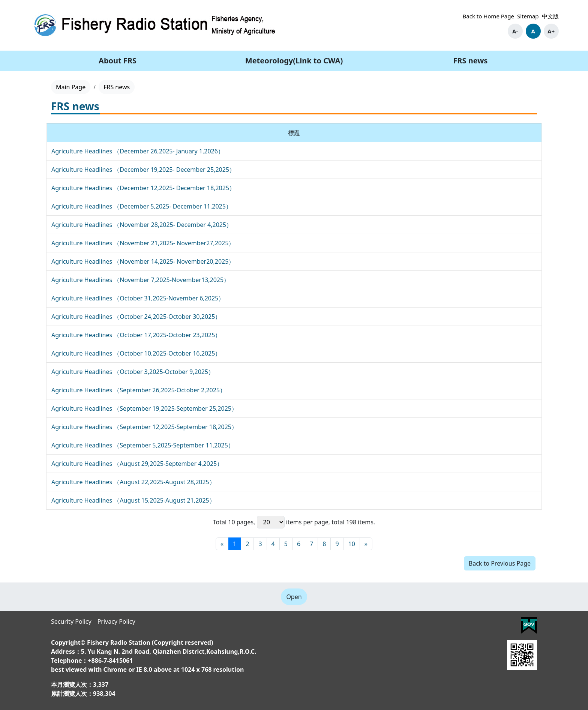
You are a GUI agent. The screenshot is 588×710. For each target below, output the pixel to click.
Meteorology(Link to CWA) (294, 61)
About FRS (118, 61)
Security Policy (71, 621)
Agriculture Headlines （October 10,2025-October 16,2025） (136, 353)
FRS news (470, 61)
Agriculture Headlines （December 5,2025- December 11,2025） (142, 206)
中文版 (550, 16)
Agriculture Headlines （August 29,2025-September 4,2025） (137, 464)
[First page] (222, 544)
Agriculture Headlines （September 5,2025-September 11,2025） (143, 445)
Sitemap (528, 16)
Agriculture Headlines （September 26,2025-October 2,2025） (139, 390)
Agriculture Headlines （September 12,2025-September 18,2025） (144, 427)
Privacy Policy (116, 621)
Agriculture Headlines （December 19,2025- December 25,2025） (143, 170)
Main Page (71, 87)
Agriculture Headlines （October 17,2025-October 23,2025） (136, 335)
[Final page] (366, 544)
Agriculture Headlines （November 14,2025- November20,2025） (143, 261)
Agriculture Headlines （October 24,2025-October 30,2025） (136, 317)
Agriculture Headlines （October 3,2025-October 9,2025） (133, 372)
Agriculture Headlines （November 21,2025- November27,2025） (143, 243)
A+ (551, 31)
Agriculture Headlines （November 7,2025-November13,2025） (140, 280)
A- (515, 31)
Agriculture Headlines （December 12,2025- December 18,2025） (143, 188)
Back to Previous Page (500, 563)
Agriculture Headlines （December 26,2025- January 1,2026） (138, 151)
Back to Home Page (488, 16)
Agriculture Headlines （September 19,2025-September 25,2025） (144, 408)
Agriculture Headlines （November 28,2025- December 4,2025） (142, 225)
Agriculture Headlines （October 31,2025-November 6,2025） (138, 298)
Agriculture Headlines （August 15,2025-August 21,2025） (133, 500)
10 (352, 544)
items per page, (293, 522)
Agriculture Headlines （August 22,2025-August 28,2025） (133, 482)
